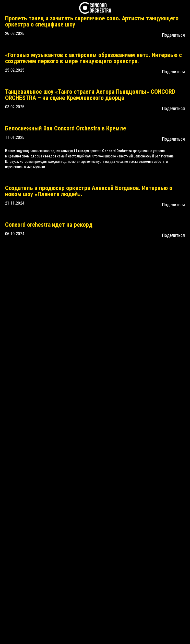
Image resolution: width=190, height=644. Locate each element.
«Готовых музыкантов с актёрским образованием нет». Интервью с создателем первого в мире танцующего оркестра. (93, 110)
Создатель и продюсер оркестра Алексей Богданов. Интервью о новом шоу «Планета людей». (89, 294)
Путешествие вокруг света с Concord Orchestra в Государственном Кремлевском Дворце (92, 506)
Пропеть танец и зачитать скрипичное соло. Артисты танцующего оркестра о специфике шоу (92, 21)
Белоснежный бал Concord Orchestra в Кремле (66, 232)
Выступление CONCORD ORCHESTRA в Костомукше (71, 358)
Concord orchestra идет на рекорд (49, 328)
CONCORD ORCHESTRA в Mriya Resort (53, 389)
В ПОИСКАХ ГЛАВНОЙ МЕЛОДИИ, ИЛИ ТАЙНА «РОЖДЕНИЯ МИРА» (90, 443)
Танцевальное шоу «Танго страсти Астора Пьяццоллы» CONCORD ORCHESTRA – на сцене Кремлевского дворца (90, 198)
